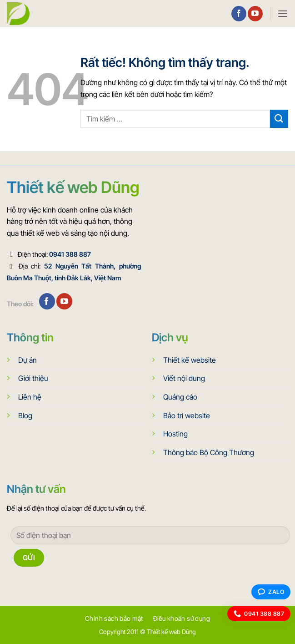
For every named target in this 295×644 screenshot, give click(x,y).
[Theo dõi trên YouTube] (255, 14)
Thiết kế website (190, 360)
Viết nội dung (184, 378)
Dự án (27, 360)
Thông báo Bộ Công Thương (209, 452)
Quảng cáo (180, 397)
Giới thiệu (33, 378)
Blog (25, 416)
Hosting (175, 434)
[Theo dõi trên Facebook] (239, 14)
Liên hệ (30, 397)
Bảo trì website (187, 416)
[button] (283, 13)
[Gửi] (279, 119)
